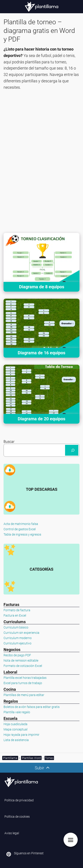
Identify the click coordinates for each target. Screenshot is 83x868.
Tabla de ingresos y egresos (22, 534)
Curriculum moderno (18, 638)
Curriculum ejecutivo (17, 643)
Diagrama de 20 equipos (41, 419)
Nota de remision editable (21, 660)
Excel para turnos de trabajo (23, 683)
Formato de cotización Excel (23, 666)
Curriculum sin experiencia (21, 633)
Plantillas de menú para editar (24, 695)
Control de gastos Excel (20, 529)
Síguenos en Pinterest (29, 853)
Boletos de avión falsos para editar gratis (32, 707)
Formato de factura (17, 610)
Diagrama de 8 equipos (42, 287)
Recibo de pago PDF (17, 655)
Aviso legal (12, 833)
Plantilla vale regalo (17, 712)
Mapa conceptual (15, 729)
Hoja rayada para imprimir (21, 735)
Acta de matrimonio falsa (21, 524)
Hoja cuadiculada (15, 724)
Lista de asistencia (16, 740)
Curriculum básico (16, 627)
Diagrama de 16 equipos (41, 353)
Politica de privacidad (19, 800)
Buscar (9, 442)
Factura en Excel (15, 615)
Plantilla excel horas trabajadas (25, 678)
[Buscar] (72, 450)
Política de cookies (17, 817)
